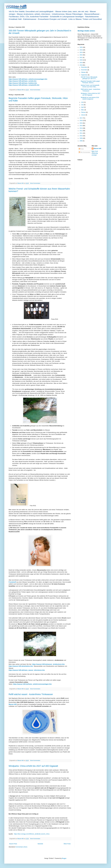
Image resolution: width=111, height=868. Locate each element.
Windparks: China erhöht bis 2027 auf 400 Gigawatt (33, 766)
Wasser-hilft (13, 704)
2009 (81, 138)
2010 (81, 136)
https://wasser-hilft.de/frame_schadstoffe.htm (24, 85)
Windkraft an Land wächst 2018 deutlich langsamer (90, 98)
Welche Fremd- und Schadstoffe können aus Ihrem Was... (90, 86)
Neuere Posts (13, 844)
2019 (81, 63)
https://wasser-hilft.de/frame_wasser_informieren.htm (27, 670)
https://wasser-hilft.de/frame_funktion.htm (23, 83)
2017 (81, 118)
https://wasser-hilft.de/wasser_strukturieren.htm (48, 664)
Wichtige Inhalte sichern (86, 31)
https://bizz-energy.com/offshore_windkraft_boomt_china (32, 834)
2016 (81, 121)
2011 (81, 133)
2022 (81, 55)
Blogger (64, 858)
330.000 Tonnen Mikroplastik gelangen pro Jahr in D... (89, 78)
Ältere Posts (67, 844)
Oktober (84, 72)
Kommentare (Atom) (21, 847)
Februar (84, 112)
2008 (81, 141)
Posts (81, 149)
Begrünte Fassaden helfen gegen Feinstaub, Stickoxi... (90, 82)
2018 (81, 65)
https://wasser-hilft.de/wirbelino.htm (21, 666)
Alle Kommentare (85, 152)
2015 (81, 123)
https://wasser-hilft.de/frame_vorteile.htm (23, 81)
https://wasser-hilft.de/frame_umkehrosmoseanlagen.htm (28, 79)
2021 (81, 58)
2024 (81, 50)
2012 (81, 131)
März (83, 110)
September (84, 75)
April (83, 107)
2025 (81, 47)
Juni (82, 105)
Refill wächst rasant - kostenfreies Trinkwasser (31, 694)
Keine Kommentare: (35, 90)
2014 (81, 126)
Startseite (40, 844)
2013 (81, 128)
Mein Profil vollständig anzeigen (95, 153)
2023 (81, 52)
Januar (83, 115)
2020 (81, 60)
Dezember (84, 67)
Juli (82, 102)
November (84, 70)
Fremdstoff (12, 582)
